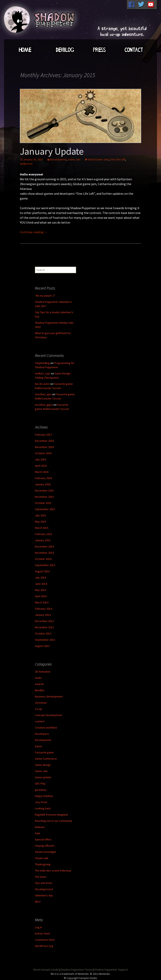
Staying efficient (45, 846)
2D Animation (43, 672)
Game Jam (74, 159)
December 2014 (44, 546)
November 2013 (44, 627)
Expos (39, 746)
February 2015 (43, 534)
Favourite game (44, 752)
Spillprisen (26, 164)
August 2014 (42, 571)
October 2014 (43, 559)
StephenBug (42, 363)
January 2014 (43, 615)
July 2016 (40, 459)
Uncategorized (44, 889)
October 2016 (43, 453)
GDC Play (40, 783)
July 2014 (40, 578)
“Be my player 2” (45, 296)
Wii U (38, 902)
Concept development (48, 715)
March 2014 (42, 602)
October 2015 (43, 503)
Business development (49, 696)
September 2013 (45, 640)
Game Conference (46, 759)
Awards (39, 684)
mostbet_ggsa (44, 405)
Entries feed (42, 933)
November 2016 (44, 447)
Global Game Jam (98, 159)
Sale (38, 833)
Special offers (43, 839)
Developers (42, 734)
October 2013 (43, 633)
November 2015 (44, 497)
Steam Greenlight (45, 852)
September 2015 (45, 509)
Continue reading (34, 232)
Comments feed (45, 940)
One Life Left (118, 159)
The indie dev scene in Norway (53, 871)
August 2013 (42, 646)
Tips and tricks (44, 883)
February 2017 (43, 435)
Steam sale (42, 858)
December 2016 (44, 441)
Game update (43, 777)
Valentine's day (44, 895)
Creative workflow (46, 728)
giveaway (41, 790)
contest (40, 721)
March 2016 (42, 472)
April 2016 (41, 466)
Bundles (40, 690)
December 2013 (44, 621)
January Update (52, 151)
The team (41, 877)
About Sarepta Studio (46, 970)
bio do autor (42, 384)
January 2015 (43, 540)
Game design (43, 765)
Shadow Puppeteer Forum (77, 970)
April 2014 (41, 596)
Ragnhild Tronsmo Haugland (51, 815)
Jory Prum (41, 802)
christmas (41, 703)
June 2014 (41, 584)
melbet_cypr (43, 373)
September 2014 (45, 565)
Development (58, 159)
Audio (38, 678)
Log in (38, 927)
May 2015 (40, 522)
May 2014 (40, 590)
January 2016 (43, 484)
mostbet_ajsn (43, 394)
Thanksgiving (43, 864)
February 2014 (43, 609)
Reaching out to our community (54, 821)
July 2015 (40, 515)
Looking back (43, 808)
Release (40, 827)
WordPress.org (44, 946)
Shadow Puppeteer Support (111, 970)
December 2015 (44, 491)
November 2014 (44, 553)
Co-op (39, 709)
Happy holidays (44, 796)
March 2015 (42, 528)
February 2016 (43, 478)
